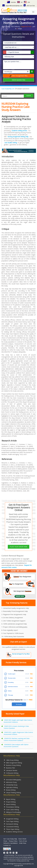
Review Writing (10, 790)
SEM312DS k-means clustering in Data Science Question (16, 727)
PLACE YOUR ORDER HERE (19, 547)
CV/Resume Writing (11, 773)
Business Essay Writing (12, 765)
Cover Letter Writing (11, 809)
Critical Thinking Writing (12, 792)
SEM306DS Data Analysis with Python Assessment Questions (16, 746)
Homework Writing (11, 824)
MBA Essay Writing (11, 760)
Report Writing (10, 799)
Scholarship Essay (11, 785)
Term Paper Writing (11, 821)
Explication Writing (11, 787)
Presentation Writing (11, 807)
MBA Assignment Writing (13, 763)
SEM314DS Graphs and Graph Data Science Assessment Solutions (18, 721)
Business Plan (9, 768)
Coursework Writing (11, 827)
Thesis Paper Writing (12, 829)
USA (27, 2)
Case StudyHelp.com (8, 89)
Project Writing (10, 802)
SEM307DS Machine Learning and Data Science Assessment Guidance (17, 739)
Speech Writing (10, 804)
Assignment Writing (11, 819)
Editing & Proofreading (12, 812)
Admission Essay (10, 782)
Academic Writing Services (13, 832)
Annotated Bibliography (12, 780)
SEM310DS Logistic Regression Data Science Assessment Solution (18, 733)
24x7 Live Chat (29, 6)
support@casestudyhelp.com (12, 6)
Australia (11, 2)
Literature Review (11, 770)
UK (20, 2)
